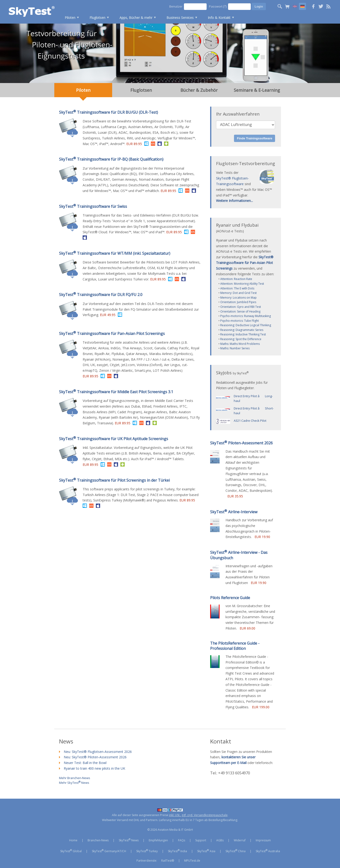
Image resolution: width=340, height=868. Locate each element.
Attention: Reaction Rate (236, 279)
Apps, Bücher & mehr (136, 18)
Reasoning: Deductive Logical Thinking (246, 325)
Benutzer (176, 6)
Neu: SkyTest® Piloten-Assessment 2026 (95, 757)
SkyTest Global (71, 851)
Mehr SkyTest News (74, 782)
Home (73, 840)
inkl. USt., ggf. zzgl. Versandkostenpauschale (198, 815)
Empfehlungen (158, 840)
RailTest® (168, 861)
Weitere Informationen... (234, 201)
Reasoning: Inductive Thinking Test (243, 334)
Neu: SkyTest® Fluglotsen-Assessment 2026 (98, 752)
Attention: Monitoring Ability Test (242, 284)
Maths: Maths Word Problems (240, 344)
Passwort (218, 6)
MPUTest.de (192, 861)
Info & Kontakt (219, 18)
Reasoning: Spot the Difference (241, 339)
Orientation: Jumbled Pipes (238, 302)
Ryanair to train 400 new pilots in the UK (94, 768)
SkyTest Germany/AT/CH (109, 851)
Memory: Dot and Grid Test (238, 293)
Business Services (180, 18)
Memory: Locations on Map (238, 298)
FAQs (182, 840)
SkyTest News (129, 840)
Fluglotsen (97, 18)
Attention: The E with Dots (237, 288)
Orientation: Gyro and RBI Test (241, 307)
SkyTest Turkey (147, 851)
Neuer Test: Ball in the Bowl (85, 763)
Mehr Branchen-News (75, 778)
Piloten (70, 18)
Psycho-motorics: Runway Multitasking (246, 316)
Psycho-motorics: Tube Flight (240, 321)
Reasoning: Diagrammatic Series (242, 330)
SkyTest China (236, 851)
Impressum (263, 840)
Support (201, 840)
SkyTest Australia (268, 851)
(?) (225, 6)
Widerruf (240, 840)
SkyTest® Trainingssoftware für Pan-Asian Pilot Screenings (245, 263)
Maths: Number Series (235, 348)
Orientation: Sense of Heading (240, 311)
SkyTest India (177, 851)
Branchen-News (98, 840)
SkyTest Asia (206, 851)
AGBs (220, 840)
